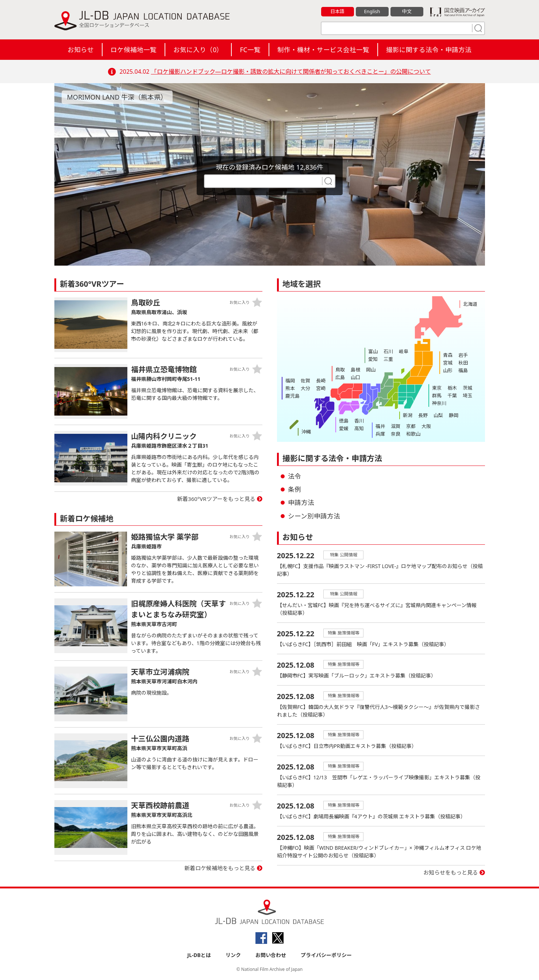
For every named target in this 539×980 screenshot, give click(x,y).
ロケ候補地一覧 (134, 50)
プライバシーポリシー (326, 955)
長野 (423, 415)
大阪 (426, 426)
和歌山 (413, 434)
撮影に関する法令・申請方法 (429, 50)
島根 (355, 370)
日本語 (337, 11)
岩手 (463, 355)
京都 (411, 426)
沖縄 (306, 432)
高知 (359, 428)
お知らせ (81, 50)
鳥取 (340, 370)
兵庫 (380, 434)
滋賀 (396, 426)
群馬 (437, 396)
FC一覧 (250, 50)
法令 (294, 476)
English (372, 11)
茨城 (467, 388)
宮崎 (321, 388)
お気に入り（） (198, 50)
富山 (373, 351)
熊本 (290, 388)
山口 (355, 377)
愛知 (373, 359)
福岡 (290, 381)
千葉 (452, 396)
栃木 (452, 388)
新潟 (408, 415)
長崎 (321, 381)
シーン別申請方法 (314, 516)
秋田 (463, 363)
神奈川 (439, 403)
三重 (388, 359)
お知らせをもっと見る (451, 872)
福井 (380, 426)
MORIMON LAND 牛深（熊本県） (117, 97)
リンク (233, 955)
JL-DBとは (199, 955)
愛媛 (344, 428)
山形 (448, 370)
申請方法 (301, 502)
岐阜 (404, 351)
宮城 (448, 363)
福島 (463, 370)
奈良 (396, 434)
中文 (407, 11)
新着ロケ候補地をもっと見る (220, 868)
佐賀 (305, 381)
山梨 (438, 415)
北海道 (470, 304)
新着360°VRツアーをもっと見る (216, 499)
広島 (340, 377)
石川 (388, 351)
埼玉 (467, 396)
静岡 (454, 415)
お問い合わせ (271, 955)
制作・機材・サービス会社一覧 (323, 50)
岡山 (371, 370)
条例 (294, 489)
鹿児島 (292, 396)
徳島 (344, 421)
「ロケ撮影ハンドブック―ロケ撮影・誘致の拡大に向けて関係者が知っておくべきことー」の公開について (291, 72)
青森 (448, 355)
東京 (437, 388)
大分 (305, 388)
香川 (359, 421)
